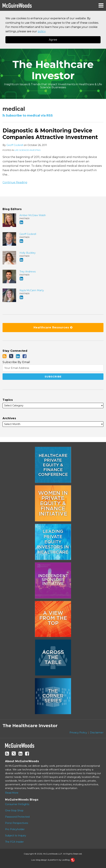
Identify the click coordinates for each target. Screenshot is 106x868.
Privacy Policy (78, 732)
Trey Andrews (28, 272)
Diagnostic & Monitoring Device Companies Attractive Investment (50, 134)
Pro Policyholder (15, 829)
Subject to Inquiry (16, 836)
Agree (53, 40)
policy (42, 31)
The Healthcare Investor (53, 70)
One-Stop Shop (14, 811)
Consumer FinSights (17, 804)
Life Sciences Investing (28, 150)
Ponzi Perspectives (17, 823)
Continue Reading (15, 182)
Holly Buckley (28, 253)
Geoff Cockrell (15, 145)
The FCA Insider (14, 842)
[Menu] (53, 5)
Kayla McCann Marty (32, 290)
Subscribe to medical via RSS (28, 115)
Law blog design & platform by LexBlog (53, 860)
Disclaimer (97, 732)
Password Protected (17, 817)
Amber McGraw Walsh (33, 215)
